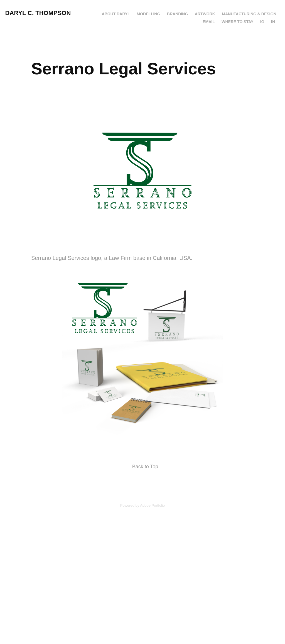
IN (273, 22)
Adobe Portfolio (152, 505)
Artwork (205, 14)
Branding (177, 14)
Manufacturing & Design (249, 14)
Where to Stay (237, 22)
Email (209, 22)
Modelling (148, 14)
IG (262, 22)
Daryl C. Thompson (38, 13)
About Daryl (116, 14)
